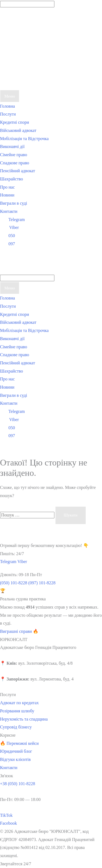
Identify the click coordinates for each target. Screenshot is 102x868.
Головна (7, 106)
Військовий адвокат (18, 130)
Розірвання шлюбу (17, 711)
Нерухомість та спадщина (24, 719)
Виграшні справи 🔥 (19, 631)
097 (7, 244)
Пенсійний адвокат (18, 171)
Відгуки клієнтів (15, 759)
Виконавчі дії (12, 146)
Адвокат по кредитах (19, 703)
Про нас (7, 187)
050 (7, 236)
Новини (7, 195)
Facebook (8, 823)
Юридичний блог (16, 751)
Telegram (12, 220)
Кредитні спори (15, 122)
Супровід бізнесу (16, 727)
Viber (9, 227)
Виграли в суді (14, 203)
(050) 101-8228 (14, 583)
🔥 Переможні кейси (19, 743)
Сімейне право (14, 155)
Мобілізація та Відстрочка (24, 139)
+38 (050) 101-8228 (18, 784)
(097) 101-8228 (42, 583)
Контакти (9, 211)
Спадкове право (15, 163)
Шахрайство (11, 179)
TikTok (6, 815)
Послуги (8, 114)
